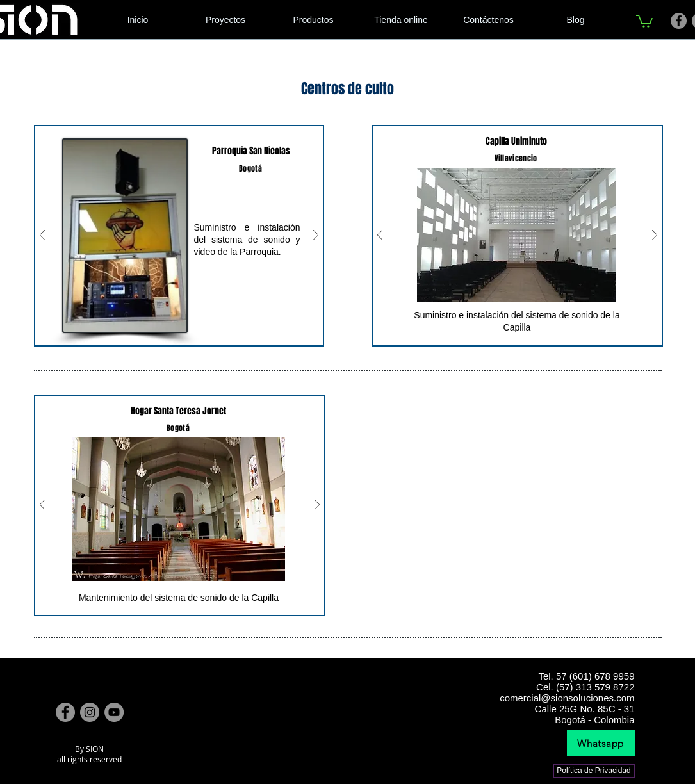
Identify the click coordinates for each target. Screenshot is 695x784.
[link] (644, 20)
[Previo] (42, 236)
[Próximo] (316, 236)
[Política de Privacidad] (594, 771)
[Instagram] (90, 712)
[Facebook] (679, 21)
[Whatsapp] (601, 743)
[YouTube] (114, 712)
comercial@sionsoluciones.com (567, 698)
